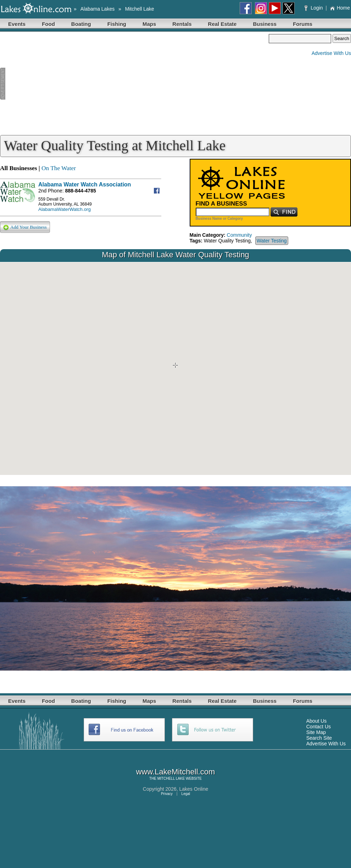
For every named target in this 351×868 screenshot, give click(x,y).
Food (48, 24)
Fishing (117, 24)
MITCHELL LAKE (171, 779)
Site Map (316, 732)
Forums (303, 24)
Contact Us (319, 727)
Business (265, 24)
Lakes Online (194, 789)
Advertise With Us (331, 53)
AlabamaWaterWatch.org (65, 209)
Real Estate (222, 24)
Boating (81, 24)
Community (239, 235)
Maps (149, 24)
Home (340, 8)
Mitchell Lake (140, 9)
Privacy (167, 794)
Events (17, 24)
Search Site (319, 738)
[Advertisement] (134, 84)
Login (314, 8)
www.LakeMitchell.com (176, 772)
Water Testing (272, 241)
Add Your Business (25, 227)
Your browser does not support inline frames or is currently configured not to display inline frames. (175, 369)
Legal (186, 794)
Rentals (182, 24)
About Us (317, 721)
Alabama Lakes (98, 9)
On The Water (59, 168)
